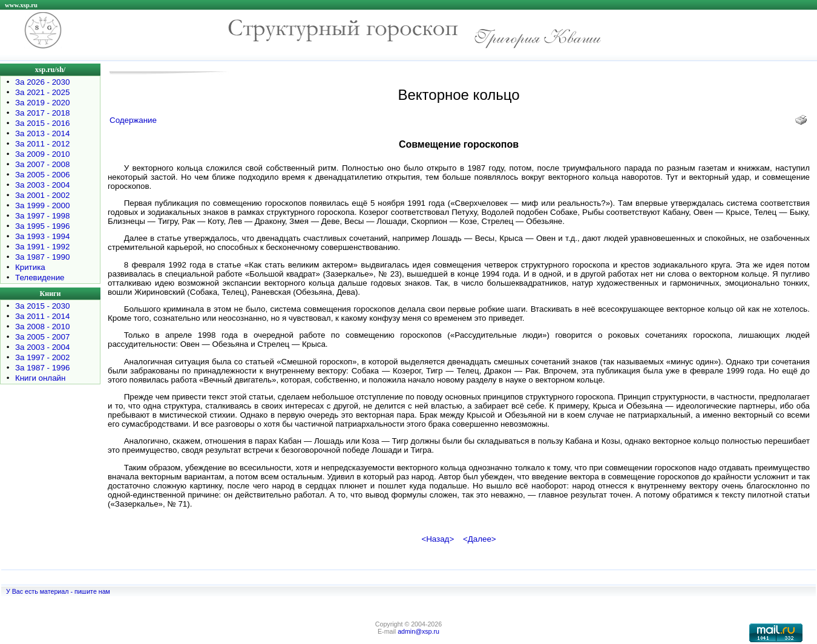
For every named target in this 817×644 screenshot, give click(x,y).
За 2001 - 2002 (42, 195)
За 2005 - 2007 (42, 337)
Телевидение (40, 278)
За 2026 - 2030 (42, 82)
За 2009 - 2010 (42, 154)
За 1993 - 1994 (42, 236)
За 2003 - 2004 (42, 185)
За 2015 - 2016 (42, 123)
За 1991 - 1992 (42, 247)
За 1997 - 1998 (42, 216)
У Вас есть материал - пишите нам (58, 591)
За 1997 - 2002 (42, 357)
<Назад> (438, 539)
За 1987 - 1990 (42, 257)
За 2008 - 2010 (42, 327)
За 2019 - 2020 (42, 103)
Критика (30, 267)
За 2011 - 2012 (42, 144)
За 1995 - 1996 (42, 226)
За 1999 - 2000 (42, 205)
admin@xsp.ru (418, 631)
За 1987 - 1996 (42, 368)
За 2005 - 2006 (42, 175)
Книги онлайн (40, 378)
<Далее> (480, 539)
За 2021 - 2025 (42, 92)
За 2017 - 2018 (42, 113)
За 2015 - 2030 (42, 306)
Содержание (133, 120)
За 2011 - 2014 (42, 316)
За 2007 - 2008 (42, 164)
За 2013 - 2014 (42, 133)
